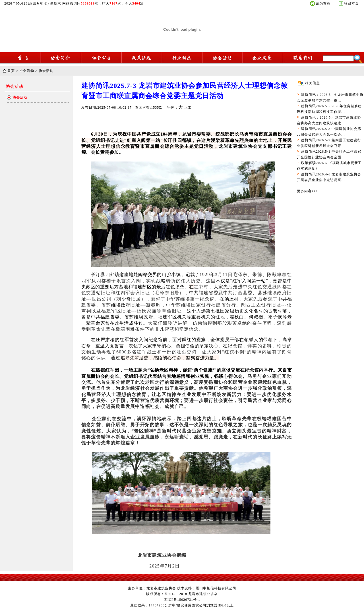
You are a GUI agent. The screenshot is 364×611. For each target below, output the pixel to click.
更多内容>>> (308, 191)
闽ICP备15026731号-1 (182, 600)
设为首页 (323, 3)
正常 (188, 107)
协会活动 (27, 71)
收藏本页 (351, 3)
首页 (11, 71)
